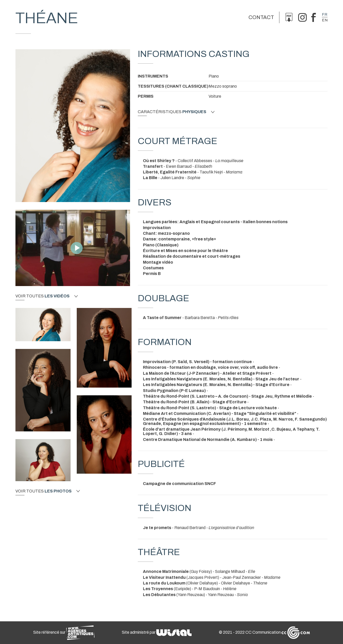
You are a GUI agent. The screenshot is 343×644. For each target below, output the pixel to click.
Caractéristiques (176, 112)
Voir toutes (47, 296)
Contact (261, 17)
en (325, 20)
